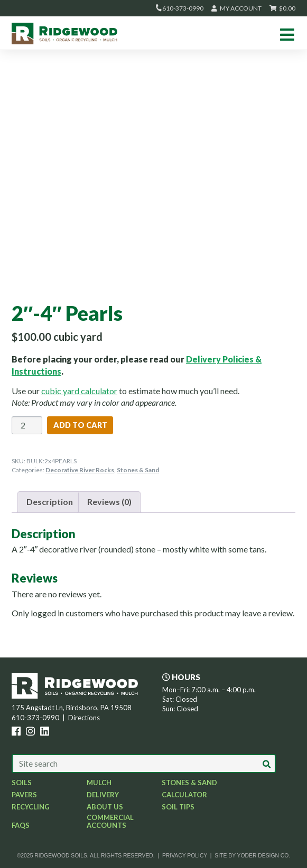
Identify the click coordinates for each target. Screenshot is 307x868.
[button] (267, 764)
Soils (22, 783)
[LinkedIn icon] (46, 732)
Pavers (24, 795)
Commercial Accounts (110, 821)
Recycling (31, 807)
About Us (105, 807)
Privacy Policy (185, 856)
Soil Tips (178, 807)
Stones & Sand (138, 470)
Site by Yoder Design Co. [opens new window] (252, 856)
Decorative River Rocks (80, 470)
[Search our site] (144, 764)
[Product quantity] (27, 425)
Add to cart (80, 425)
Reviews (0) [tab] (109, 502)
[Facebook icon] (18, 732)
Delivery (103, 795)
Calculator (184, 795)
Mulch (99, 783)
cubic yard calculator (79, 391)
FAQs (21, 825)
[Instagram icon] (32, 732)
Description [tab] (50, 502)
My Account (236, 8)
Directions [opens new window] (84, 718)
